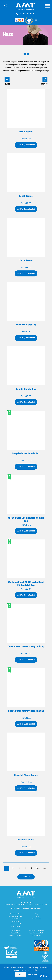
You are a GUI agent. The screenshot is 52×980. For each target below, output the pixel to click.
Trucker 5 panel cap (26, 325)
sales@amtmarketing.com (32, 908)
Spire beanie (26, 260)
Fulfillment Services (15, 916)
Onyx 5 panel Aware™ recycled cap (26, 646)
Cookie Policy (37, 936)
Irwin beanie (26, 132)
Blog (37, 914)
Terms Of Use (15, 933)
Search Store (4, 6)
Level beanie (26, 196)
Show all (26, 877)
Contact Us (15, 919)
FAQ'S (37, 916)
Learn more (33, 974)
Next (38, 868)
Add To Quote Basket (26, 145)
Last (45, 868)
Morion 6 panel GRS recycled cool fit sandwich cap (26, 584)
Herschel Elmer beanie (26, 775)
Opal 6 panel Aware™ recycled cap (26, 711)
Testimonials (37, 919)
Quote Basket (36, 20)
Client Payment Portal (37, 931)
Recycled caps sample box (26, 453)
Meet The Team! (15, 924)
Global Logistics (15, 914)
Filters (7, 79)
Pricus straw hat (26, 840)
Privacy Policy (15, 931)
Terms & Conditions (15, 936)
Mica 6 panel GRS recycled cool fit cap (26, 519)
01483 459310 (27, 14)
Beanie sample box (26, 389)
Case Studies (15, 926)
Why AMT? (15, 921)
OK (21, 974)
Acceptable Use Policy (37, 933)
